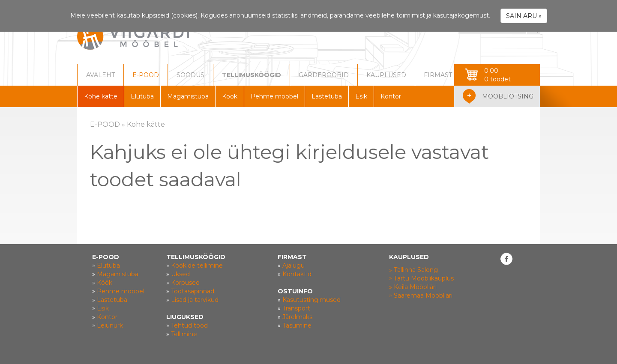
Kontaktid (297, 274)
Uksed (180, 274)
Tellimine (184, 334)
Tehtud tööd (189, 325)
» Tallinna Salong (413, 270)
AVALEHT (100, 75)
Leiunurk (110, 325)
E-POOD (146, 75)
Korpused (185, 283)
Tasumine (297, 325)
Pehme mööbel (274, 96)
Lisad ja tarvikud (195, 300)
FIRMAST (438, 75)
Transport (296, 308)
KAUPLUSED (386, 75)
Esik (361, 96)
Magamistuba (188, 96)
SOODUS (190, 75)
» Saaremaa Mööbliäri (421, 295)
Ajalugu (294, 266)
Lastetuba (327, 96)
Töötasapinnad (193, 291)
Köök (230, 96)
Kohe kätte (101, 96)
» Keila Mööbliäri (413, 287)
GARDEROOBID (324, 75)
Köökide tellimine (197, 266)
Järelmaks (297, 317)
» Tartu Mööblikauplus (421, 278)
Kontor (391, 96)
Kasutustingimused (311, 300)
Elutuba (142, 96)
